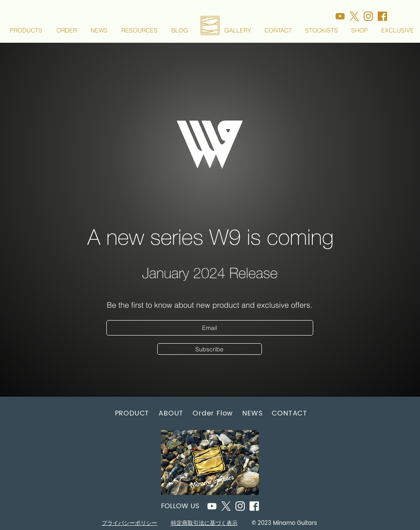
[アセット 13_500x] (368, 16)
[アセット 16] (226, 506)
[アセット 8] (240, 506)
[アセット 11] (254, 506)
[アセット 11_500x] (382, 16)
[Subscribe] (210, 349)
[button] (26, 30)
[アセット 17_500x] (340, 16)
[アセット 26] (212, 506)
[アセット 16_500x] (354, 16)
